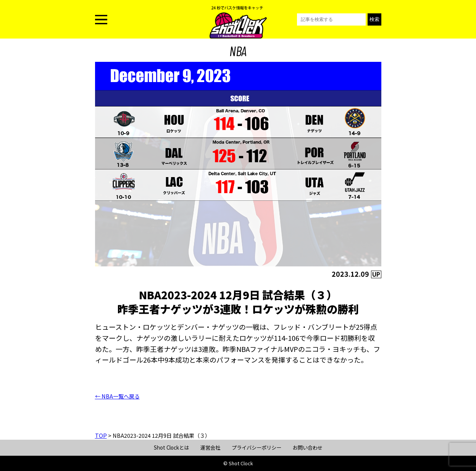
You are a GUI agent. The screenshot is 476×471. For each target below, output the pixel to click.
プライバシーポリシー (257, 448)
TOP (101, 436)
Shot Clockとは (171, 448)
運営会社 (210, 448)
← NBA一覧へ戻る (117, 396)
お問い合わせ (308, 448)
